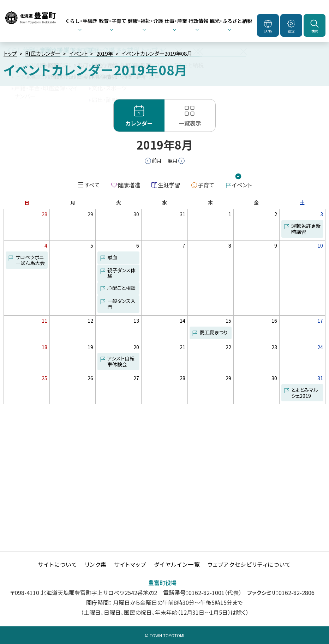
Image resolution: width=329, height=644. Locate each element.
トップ (10, 53)
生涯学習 (169, 185)
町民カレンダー (43, 53)
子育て (206, 185)
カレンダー (139, 123)
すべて (92, 185)
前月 (157, 160)
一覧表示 (190, 123)
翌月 (173, 160)
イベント (79, 53)
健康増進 (129, 185)
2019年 (105, 53)
